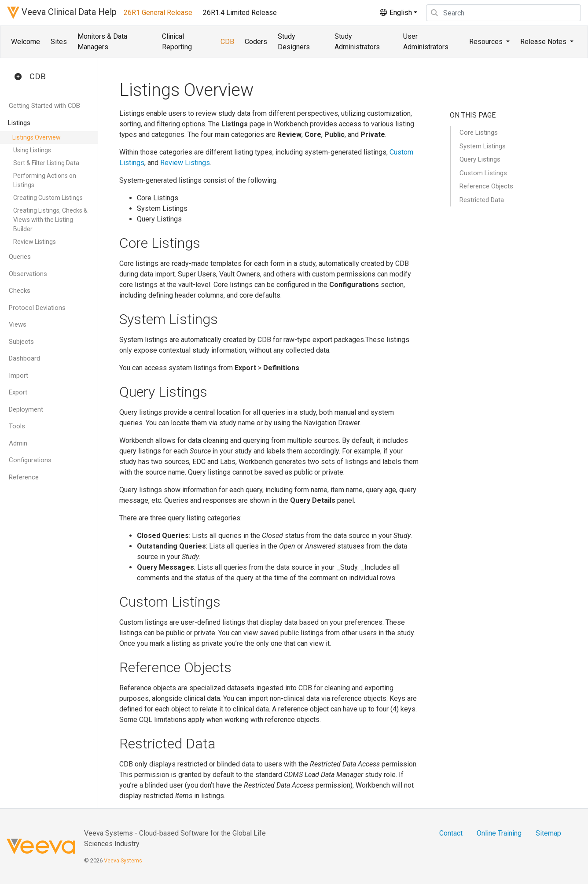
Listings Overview (37, 137)
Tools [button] (17, 426)
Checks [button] (20, 291)
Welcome (26, 42)
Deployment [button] (26, 409)
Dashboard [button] (24, 358)
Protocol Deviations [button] (37, 308)
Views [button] (18, 324)
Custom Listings (483, 173)
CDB (227, 42)
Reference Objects (486, 186)
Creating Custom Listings (48, 198)
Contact (451, 833)
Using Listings (32, 150)
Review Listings (35, 242)
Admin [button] (18, 443)
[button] (18, 77)
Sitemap (548, 833)
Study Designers (294, 42)
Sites (59, 42)
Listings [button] (19, 123)
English (395, 13)
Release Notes (544, 42)
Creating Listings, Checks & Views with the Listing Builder (50, 220)
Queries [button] (20, 257)
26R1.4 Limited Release (240, 13)
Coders (256, 42)
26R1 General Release (158, 13)
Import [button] (18, 376)
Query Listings (480, 159)
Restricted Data (482, 200)
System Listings (483, 146)
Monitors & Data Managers (102, 42)
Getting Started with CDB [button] (44, 106)
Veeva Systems (123, 860)
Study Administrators (357, 42)
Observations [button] (28, 274)
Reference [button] (24, 477)
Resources (487, 42)
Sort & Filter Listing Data (46, 163)
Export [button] (18, 392)
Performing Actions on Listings (45, 180)
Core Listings (479, 133)
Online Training (499, 833)
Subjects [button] (21, 342)
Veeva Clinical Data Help (62, 13)
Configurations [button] (30, 460)
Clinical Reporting (177, 42)
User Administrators (426, 42)
